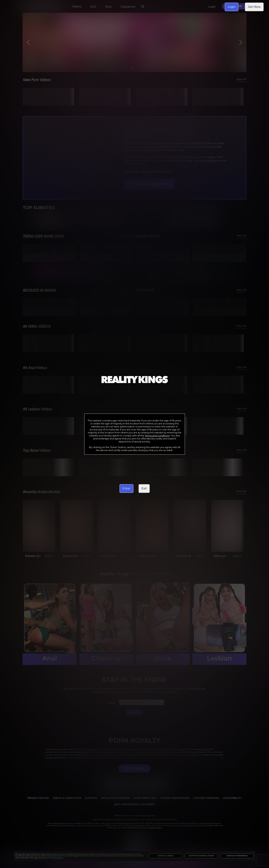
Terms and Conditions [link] (157, 436)
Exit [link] (144, 488)
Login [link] (232, 7)
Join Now (254, 7)
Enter (126, 488)
